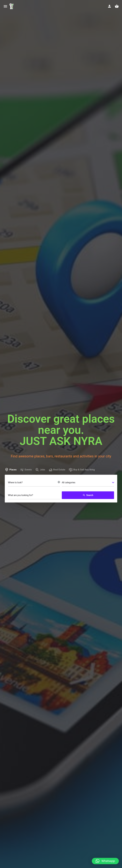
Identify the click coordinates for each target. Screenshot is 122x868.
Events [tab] (26, 470)
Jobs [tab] (40, 470)
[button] (105, 861)
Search (88, 495)
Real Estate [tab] (57, 470)
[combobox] (88, 483)
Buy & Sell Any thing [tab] (82, 470)
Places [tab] (11, 470)
